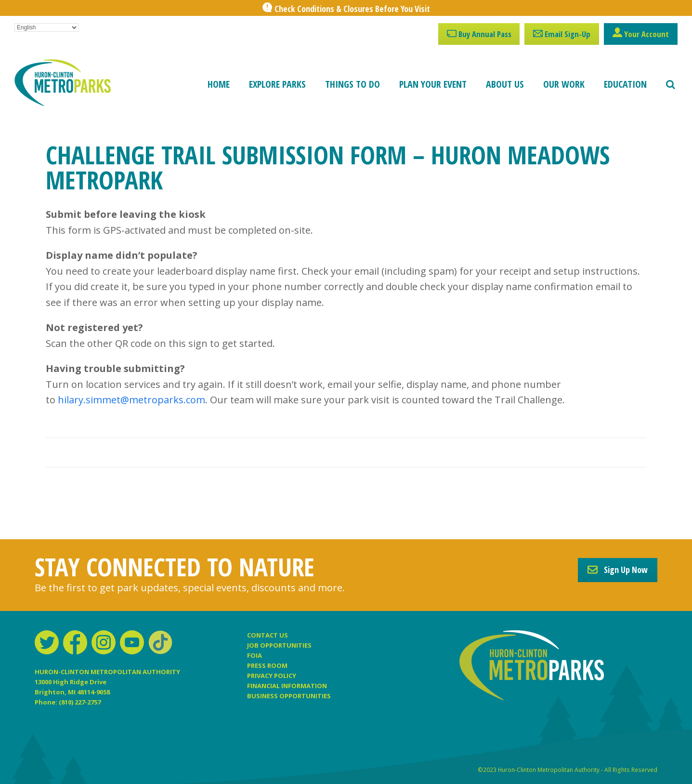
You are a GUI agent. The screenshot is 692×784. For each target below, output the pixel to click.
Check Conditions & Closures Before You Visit (352, 9)
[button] (671, 84)
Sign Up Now (618, 570)
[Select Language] (46, 27)
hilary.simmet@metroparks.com (131, 400)
